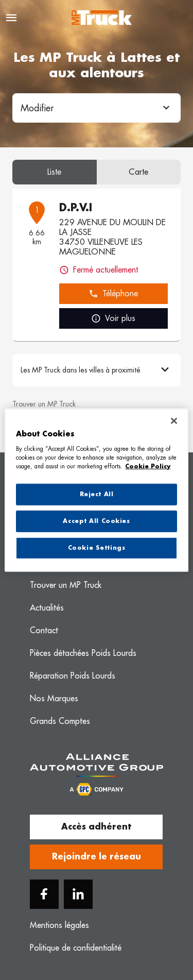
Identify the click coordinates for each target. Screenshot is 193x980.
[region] (96, 490)
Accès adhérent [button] (96, 827)
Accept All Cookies (96, 521)
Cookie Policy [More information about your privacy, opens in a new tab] (148, 466)
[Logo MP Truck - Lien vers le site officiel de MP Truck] (102, 18)
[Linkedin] (78, 894)
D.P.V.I (76, 208)
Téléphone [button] (113, 294)
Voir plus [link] (113, 319)
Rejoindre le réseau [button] (97, 857)
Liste (54, 172)
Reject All (97, 494)
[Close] (174, 421)
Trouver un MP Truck (44, 404)
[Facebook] (44, 894)
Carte (138, 172)
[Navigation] (11, 18)
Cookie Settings (97, 547)
